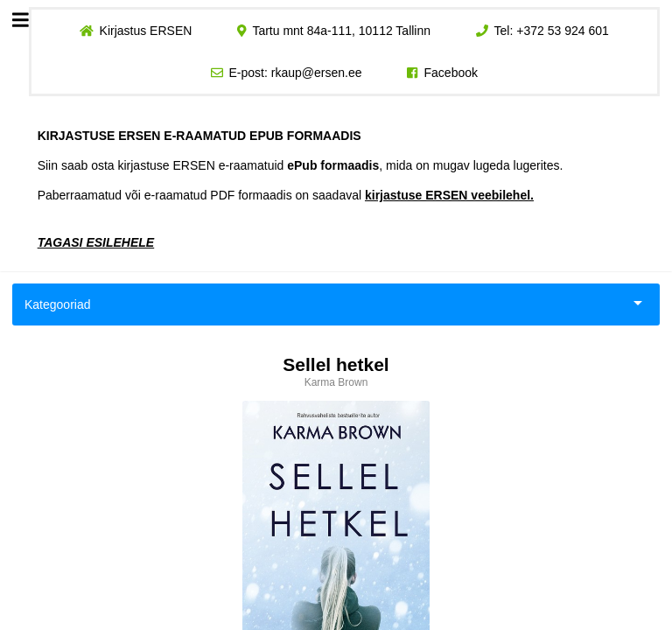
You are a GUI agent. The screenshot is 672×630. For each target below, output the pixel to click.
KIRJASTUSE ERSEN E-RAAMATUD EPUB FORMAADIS (199, 136)
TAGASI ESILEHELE (96, 242)
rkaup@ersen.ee (317, 73)
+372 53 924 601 (563, 31)
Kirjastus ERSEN (145, 31)
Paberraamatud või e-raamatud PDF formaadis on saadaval (286, 195)
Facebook (451, 73)
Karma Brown (336, 382)
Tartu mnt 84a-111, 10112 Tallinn (341, 31)
